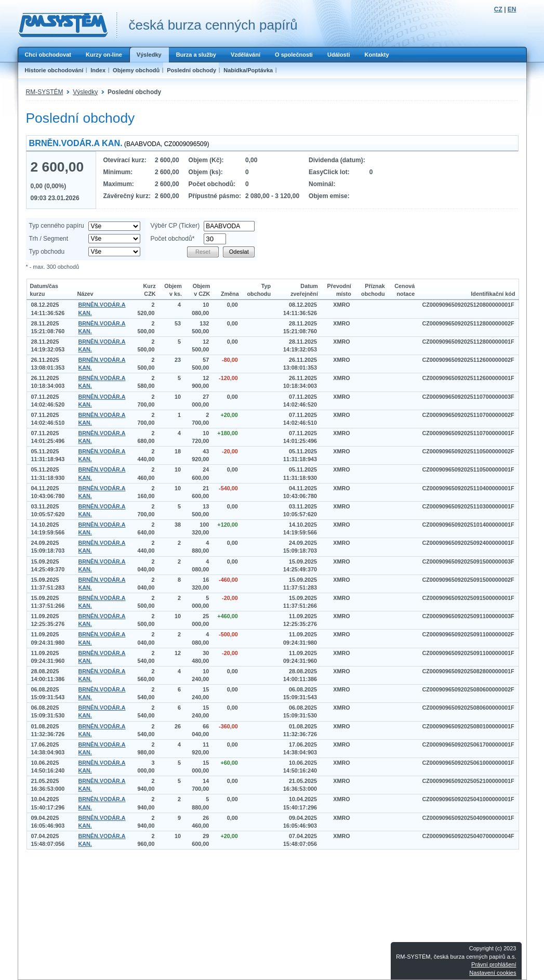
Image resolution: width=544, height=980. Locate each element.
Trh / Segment (49, 239)
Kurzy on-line (104, 55)
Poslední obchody (191, 70)
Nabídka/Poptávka (248, 70)
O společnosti (294, 55)
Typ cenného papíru (57, 226)
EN (512, 9)
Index (98, 70)
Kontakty (376, 55)
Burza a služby (196, 55)
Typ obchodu (47, 252)
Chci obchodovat (48, 55)
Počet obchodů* (173, 239)
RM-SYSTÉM (45, 92)
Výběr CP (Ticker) (175, 226)
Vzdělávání (246, 55)
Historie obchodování (54, 70)
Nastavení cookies (493, 973)
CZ (498, 9)
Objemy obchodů (136, 70)
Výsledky (149, 55)
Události (339, 55)
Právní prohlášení (494, 964)
